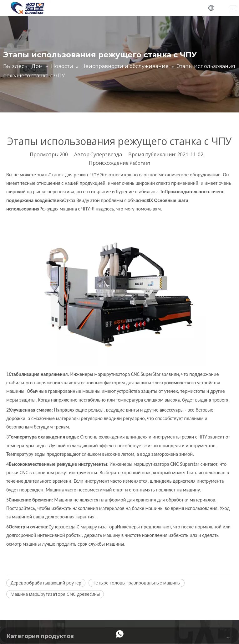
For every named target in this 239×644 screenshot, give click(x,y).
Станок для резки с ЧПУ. (74, 175)
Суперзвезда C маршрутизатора (83, 527)
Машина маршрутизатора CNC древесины (55, 594)
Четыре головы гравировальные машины (137, 583)
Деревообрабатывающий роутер (46, 583)
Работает (140, 163)
